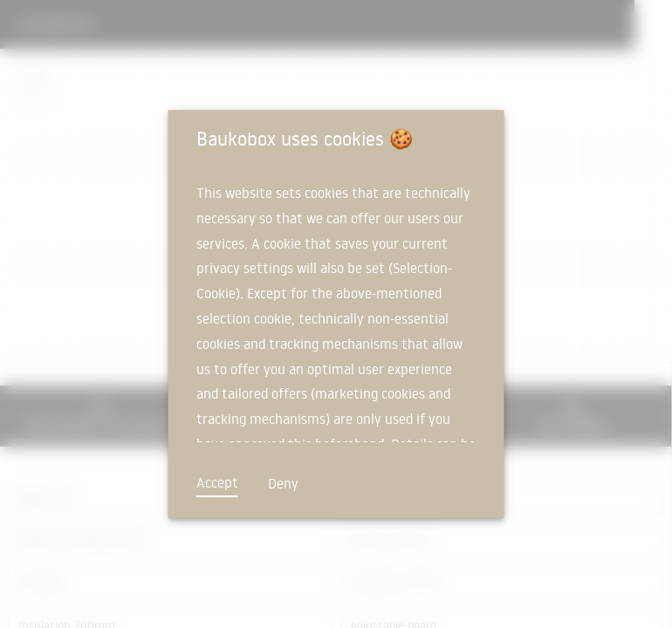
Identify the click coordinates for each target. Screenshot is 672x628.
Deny (283, 483)
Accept (217, 482)
